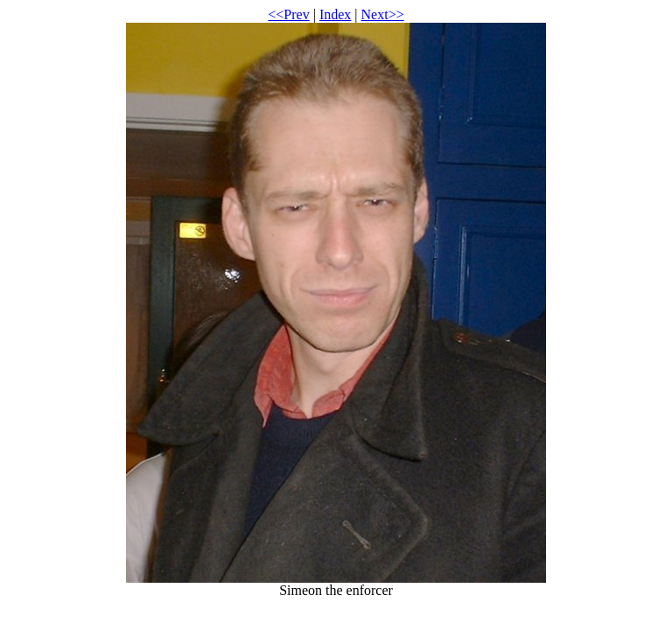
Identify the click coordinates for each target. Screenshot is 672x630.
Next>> (383, 14)
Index (335, 14)
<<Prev (288, 14)
